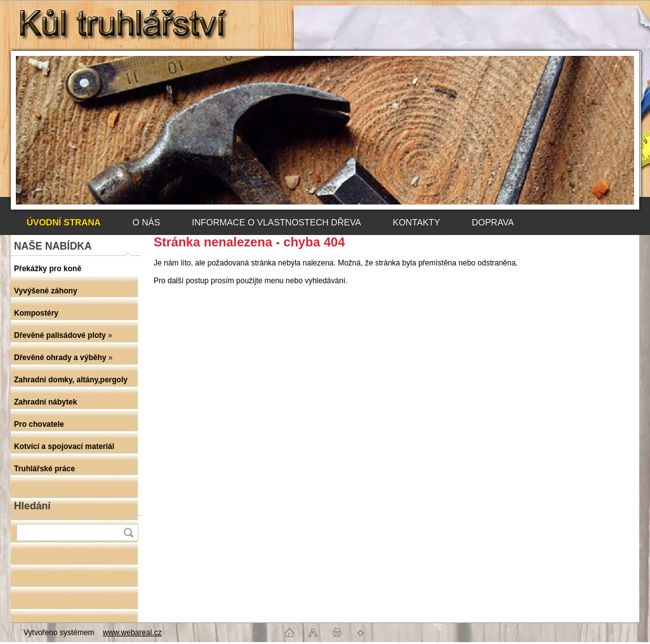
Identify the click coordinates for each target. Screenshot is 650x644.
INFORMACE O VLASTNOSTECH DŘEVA (276, 222)
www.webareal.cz (132, 633)
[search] (128, 533)
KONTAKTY (416, 222)
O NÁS (147, 222)
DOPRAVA (493, 222)
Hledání (32, 506)
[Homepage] (64, 222)
